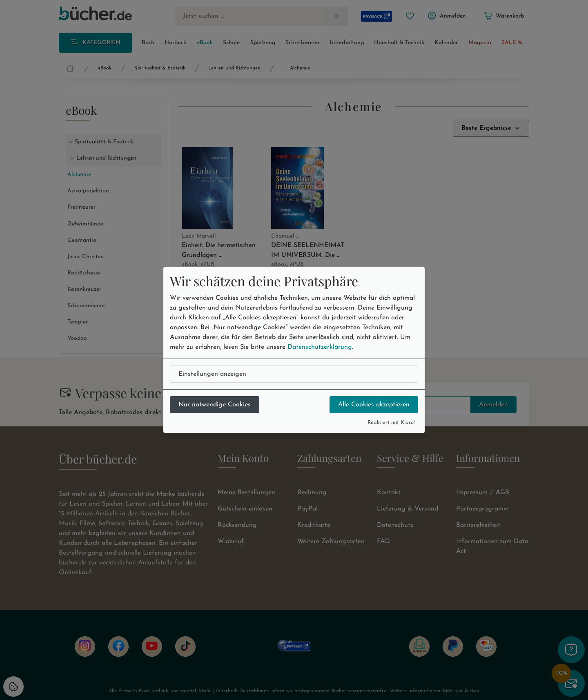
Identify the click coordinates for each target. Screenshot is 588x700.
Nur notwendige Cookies (215, 405)
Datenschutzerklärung (320, 347)
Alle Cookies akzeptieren (374, 405)
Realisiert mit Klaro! (391, 422)
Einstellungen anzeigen (212, 374)
